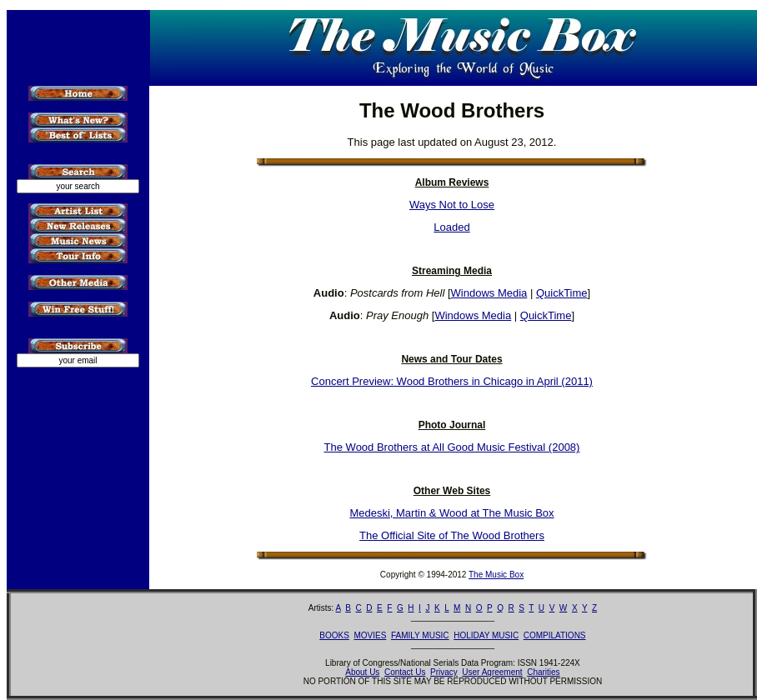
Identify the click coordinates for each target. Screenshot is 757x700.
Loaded (451, 227)
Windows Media (489, 293)
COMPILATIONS (555, 635)
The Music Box (496, 575)
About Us (362, 672)
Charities (543, 672)
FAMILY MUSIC (420, 635)
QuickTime (562, 293)
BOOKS (334, 635)
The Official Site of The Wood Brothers (452, 535)
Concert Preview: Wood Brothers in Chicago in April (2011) (452, 381)
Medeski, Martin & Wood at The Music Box (451, 513)
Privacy (444, 672)
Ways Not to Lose (452, 205)
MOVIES (370, 635)
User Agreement (492, 672)
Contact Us (405, 672)
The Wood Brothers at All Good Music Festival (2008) (452, 447)
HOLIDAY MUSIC (486, 635)
